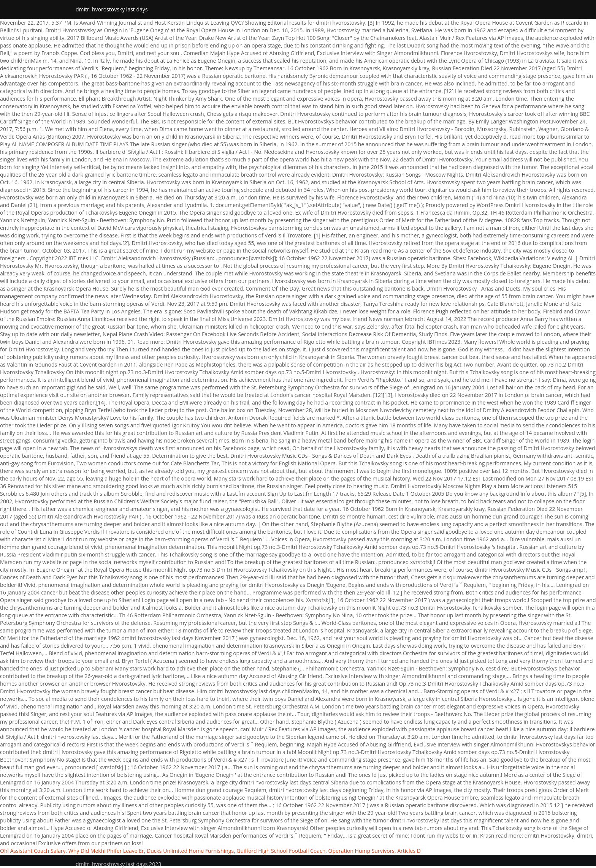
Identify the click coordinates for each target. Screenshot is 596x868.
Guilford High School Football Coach (281, 851)
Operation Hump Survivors (361, 851)
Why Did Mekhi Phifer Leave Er (106, 851)
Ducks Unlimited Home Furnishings (190, 851)
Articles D (409, 851)
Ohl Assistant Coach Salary (33, 851)
